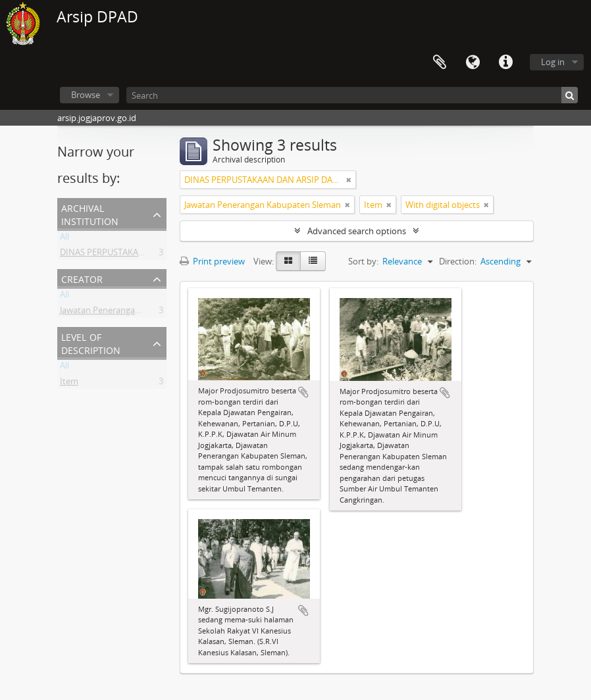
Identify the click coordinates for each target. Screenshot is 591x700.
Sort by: (363, 261)
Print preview (212, 261)
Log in (553, 62)
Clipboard (440, 63)
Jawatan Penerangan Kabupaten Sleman (138, 312)
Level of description (91, 342)
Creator (82, 278)
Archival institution (90, 213)
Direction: (458, 261)
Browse (86, 95)
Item (69, 384)
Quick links (505, 63)
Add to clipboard (303, 392)
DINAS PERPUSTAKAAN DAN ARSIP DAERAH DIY (152, 255)
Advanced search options (357, 231)
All (64, 239)
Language (473, 63)
